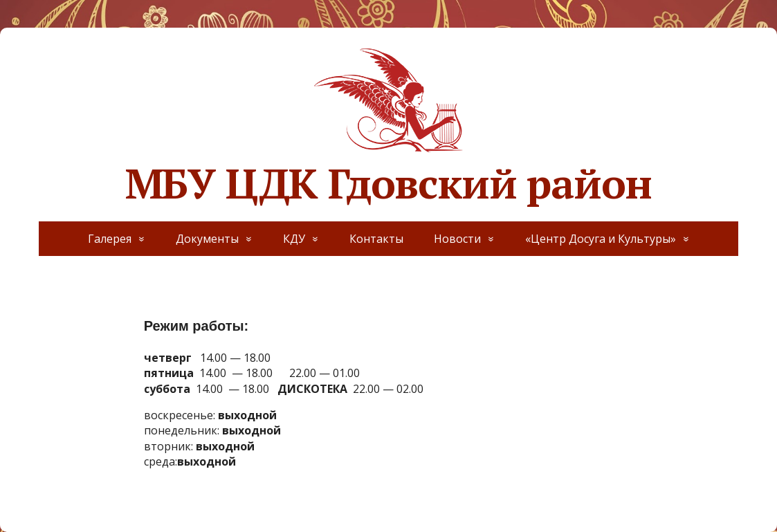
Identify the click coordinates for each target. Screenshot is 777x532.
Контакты (376, 239)
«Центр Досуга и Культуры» (601, 239)
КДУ (294, 239)
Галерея (110, 239)
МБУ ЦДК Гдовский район (389, 125)
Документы (207, 239)
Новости (457, 239)
